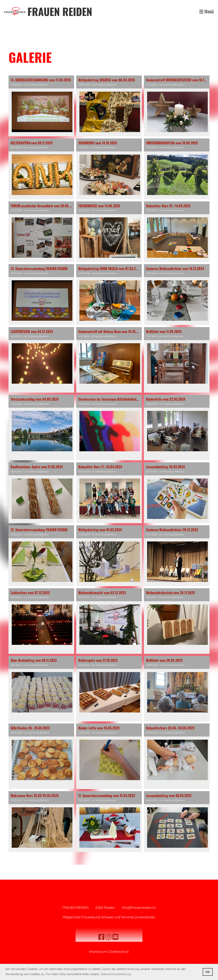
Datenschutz (119, 952)
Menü (207, 11)
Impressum (98, 952)
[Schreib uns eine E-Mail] (115, 937)
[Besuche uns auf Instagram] (108, 937)
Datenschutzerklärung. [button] (116, 974)
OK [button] (208, 972)
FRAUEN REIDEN (60, 11)
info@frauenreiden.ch (139, 907)
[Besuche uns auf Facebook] (101, 937)
